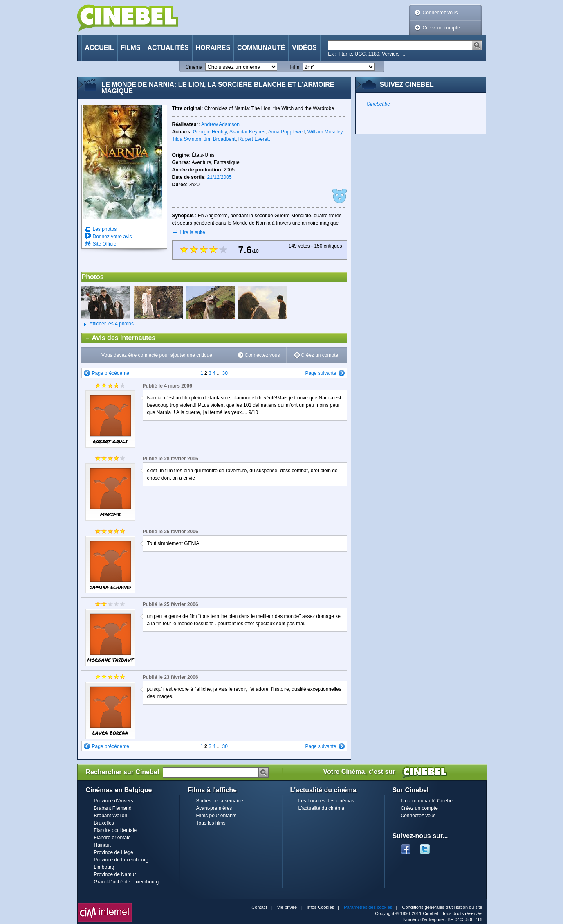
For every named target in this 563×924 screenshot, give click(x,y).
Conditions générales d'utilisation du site (442, 907)
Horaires (213, 48)
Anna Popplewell (286, 132)
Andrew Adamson (220, 124)
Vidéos (304, 48)
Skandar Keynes (247, 132)
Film (295, 67)
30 (225, 373)
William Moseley (325, 132)
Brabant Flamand (113, 808)
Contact (259, 907)
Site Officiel (105, 244)
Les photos (105, 229)
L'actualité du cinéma (321, 808)
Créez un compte (441, 28)
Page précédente (111, 373)
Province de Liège (114, 852)
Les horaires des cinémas (326, 801)
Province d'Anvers (114, 801)
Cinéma (194, 67)
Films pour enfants (216, 816)
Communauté (261, 48)
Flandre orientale (112, 838)
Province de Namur (115, 874)
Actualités (168, 48)
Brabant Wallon (111, 816)
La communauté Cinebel (427, 801)
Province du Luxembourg (121, 860)
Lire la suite (193, 232)
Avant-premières (214, 808)
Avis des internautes (119, 338)
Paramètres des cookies (368, 907)
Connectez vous (440, 13)
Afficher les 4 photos (108, 324)
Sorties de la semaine (220, 801)
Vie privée (287, 907)
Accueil (100, 48)
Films (131, 48)
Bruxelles (104, 823)
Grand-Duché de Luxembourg (127, 882)
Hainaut (102, 845)
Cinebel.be (378, 104)
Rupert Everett (254, 139)
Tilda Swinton (187, 139)
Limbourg (104, 867)
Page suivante (321, 373)
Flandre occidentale (116, 830)
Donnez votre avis (112, 237)
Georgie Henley (210, 132)
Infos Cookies (320, 907)
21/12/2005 (220, 177)
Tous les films (211, 823)
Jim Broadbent (220, 139)
